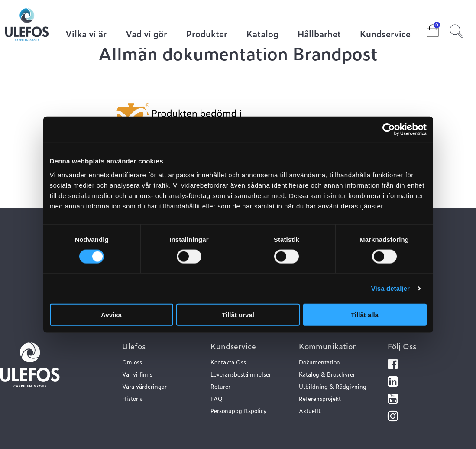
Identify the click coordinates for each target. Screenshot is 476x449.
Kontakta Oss (228, 362)
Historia (133, 399)
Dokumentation (319, 362)
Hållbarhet (319, 34)
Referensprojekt (320, 399)
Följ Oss (402, 346)
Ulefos (134, 346)
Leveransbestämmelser (241, 374)
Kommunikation (328, 346)
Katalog (262, 34)
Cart (426, 28)
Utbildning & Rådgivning (333, 386)
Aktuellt (310, 411)
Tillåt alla (365, 314)
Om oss (132, 362)
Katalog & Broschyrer (327, 374)
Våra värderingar (144, 386)
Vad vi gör (146, 34)
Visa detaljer (390, 288)
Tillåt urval (238, 314)
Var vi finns (137, 374)
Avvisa (111, 314)
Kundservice (385, 34)
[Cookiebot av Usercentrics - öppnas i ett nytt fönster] (389, 130)
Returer (220, 386)
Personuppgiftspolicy (238, 411)
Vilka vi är (86, 34)
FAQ (217, 399)
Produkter (207, 34)
